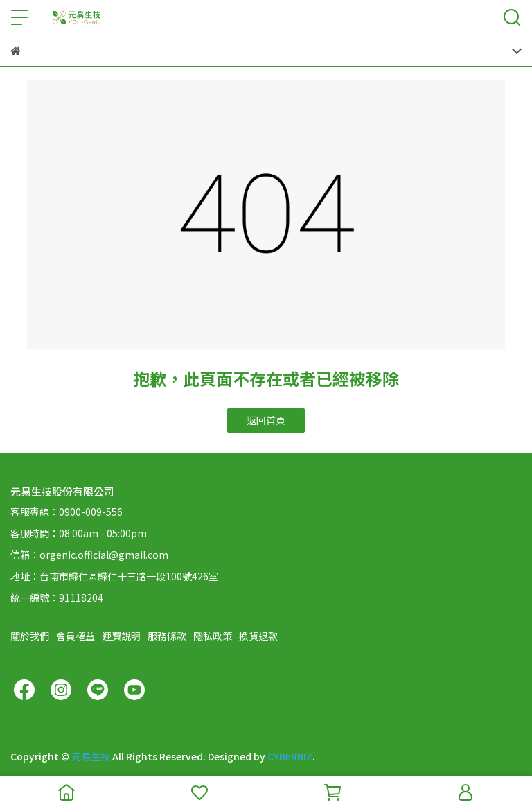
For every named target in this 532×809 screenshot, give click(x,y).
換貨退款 (258, 636)
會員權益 (76, 636)
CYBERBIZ (290, 756)
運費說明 (121, 636)
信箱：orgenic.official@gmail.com (89, 555)
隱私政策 (213, 636)
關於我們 (30, 636)
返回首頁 (266, 420)
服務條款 (167, 636)
